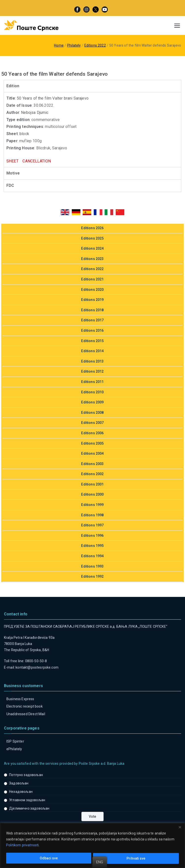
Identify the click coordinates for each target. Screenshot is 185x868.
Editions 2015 (92, 341)
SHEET (13, 161)
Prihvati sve (136, 858)
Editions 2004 (92, 453)
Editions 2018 (92, 310)
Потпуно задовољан (26, 775)
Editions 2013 (92, 361)
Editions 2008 (92, 413)
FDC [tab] (10, 185)
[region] (92, 845)
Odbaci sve (49, 858)
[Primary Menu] (177, 26)
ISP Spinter (15, 741)
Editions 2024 (92, 248)
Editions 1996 (92, 536)
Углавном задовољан (27, 800)
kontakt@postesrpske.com (37, 667)
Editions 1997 (92, 525)
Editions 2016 (92, 330)
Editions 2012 (92, 371)
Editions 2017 (92, 320)
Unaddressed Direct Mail (26, 714)
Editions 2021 (92, 279)
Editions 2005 (92, 443)
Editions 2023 (92, 259)
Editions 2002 (92, 474)
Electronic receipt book (25, 706)
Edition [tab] (13, 86)
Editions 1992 (92, 576)
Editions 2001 (92, 484)
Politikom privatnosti (22, 845)
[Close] (180, 827)
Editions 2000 (92, 494)
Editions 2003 (92, 464)
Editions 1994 (92, 556)
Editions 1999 (92, 505)
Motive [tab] (13, 173)
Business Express (20, 699)
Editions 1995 (92, 546)
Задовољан (19, 783)
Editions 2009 (92, 402)
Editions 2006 (92, 433)
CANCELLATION (37, 161)
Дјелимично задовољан (29, 808)
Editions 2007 (92, 423)
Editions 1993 (92, 566)
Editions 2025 (92, 238)
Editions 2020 (92, 290)
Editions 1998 (92, 515)
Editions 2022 (92, 269)
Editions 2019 (92, 300)
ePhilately (14, 749)
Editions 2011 (92, 382)
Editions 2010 (92, 392)
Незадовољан (21, 792)
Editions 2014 (92, 351)
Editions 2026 (92, 228)
